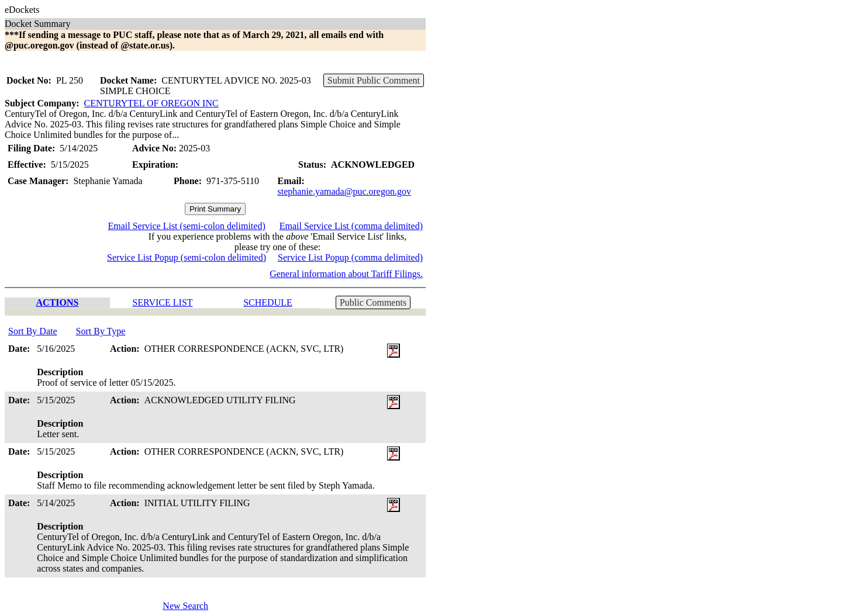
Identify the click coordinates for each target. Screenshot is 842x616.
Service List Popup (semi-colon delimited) (187, 257)
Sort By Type (101, 331)
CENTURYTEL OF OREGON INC (151, 103)
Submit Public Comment (374, 80)
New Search (185, 606)
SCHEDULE (268, 302)
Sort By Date (33, 331)
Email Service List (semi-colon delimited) (186, 226)
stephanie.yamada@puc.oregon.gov (344, 191)
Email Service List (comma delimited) (351, 226)
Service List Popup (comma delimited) (350, 257)
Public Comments (373, 302)
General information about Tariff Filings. (346, 274)
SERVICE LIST (162, 302)
